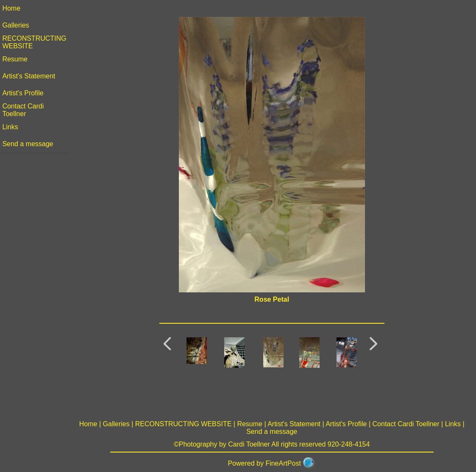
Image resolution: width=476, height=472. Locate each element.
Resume (17, 59)
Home (13, 8)
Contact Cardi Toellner (25, 110)
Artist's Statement (31, 76)
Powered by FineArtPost (266, 463)
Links (12, 127)
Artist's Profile (25, 93)
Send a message (30, 144)
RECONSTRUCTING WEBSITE (184, 424)
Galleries (18, 25)
